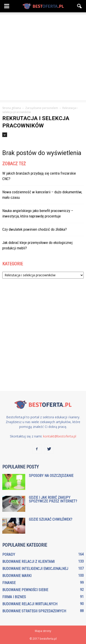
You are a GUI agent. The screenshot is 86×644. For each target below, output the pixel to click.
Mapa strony (43, 631)
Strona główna (12, 108)
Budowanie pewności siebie (25, 590)
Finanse (9, 583)
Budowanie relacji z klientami (28, 562)
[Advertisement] (43, 57)
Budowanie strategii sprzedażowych (34, 611)
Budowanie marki (17, 576)
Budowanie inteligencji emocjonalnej (35, 569)
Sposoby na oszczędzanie (51, 476)
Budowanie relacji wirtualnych (30, 604)
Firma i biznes (14, 597)
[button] (80, 6)
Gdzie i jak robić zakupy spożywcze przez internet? (53, 499)
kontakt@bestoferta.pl (60, 436)
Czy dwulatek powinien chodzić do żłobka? (35, 229)
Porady (9, 555)
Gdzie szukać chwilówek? (51, 519)
